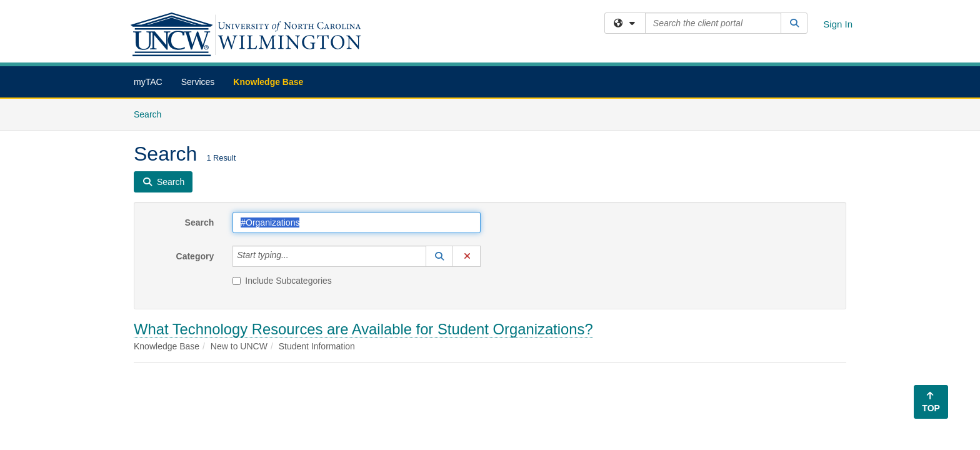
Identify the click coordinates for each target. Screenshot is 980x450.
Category (195, 256)
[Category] (296, 256)
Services (198, 82)
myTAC (148, 82)
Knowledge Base (268, 82)
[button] (439, 256)
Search (152, 113)
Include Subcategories (282, 281)
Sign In (838, 24)
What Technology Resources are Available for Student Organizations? (363, 329)
